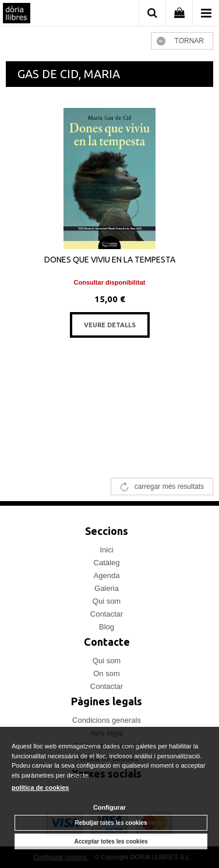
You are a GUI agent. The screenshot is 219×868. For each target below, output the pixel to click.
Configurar (110, 807)
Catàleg (107, 563)
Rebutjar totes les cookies (111, 823)
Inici (106, 550)
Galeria (107, 588)
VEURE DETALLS (110, 325)
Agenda (107, 575)
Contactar (107, 614)
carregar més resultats (169, 487)
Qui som (107, 601)
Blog (107, 627)
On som (107, 673)
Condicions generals (107, 720)
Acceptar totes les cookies (111, 841)
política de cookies (40, 787)
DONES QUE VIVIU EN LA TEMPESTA (110, 260)
